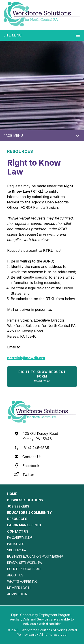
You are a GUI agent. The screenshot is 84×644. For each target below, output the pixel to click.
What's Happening (22, 581)
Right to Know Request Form (42, 376)
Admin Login (17, 594)
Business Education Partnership (35, 556)
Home (12, 494)
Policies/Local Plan (24, 569)
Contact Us (32, 457)
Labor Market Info (24, 525)
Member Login (19, 588)
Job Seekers (18, 506)
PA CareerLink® (20, 538)
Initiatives (16, 544)
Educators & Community (29, 513)
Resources (17, 519)
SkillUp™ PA (17, 550)
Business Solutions (25, 500)
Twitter (28, 475)
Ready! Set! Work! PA (25, 563)
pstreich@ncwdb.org (26, 358)
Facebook (31, 466)
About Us (15, 575)
